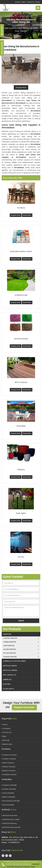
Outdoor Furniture (21, 638)
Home (5, 724)
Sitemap (5, 740)
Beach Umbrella (8, 797)
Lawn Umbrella (8, 793)
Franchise (2, 30)
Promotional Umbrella (11, 801)
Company (6, 728)
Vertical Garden (10, 670)
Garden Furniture (21, 642)
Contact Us (30, 2)
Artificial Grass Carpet (11, 819)
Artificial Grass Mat (9, 815)
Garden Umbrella (9, 789)
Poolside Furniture (21, 657)
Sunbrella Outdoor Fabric (14, 661)
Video (23, 2)
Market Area (7, 744)
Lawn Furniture (21, 646)
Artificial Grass (10, 666)
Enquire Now (16, 215)
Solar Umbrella (8, 805)
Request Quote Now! (24, 707)
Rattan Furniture (21, 653)
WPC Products (10, 675)
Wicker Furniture (21, 649)
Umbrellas (7, 679)
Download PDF (2, 48)
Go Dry (38, 2)
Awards (18, 2)
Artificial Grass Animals (11, 827)
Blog (4, 736)
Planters (7, 684)
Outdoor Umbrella (9, 785)
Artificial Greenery (9, 823)
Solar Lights (8, 689)
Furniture (7, 634)
